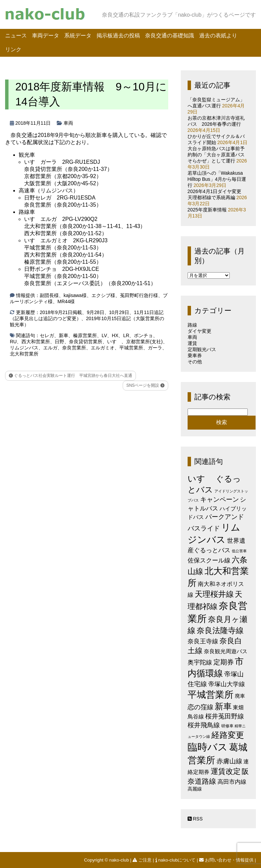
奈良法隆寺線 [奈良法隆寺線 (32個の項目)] (220, 630)
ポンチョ (143, 335)
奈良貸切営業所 (86, 342)
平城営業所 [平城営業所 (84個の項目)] (211, 695)
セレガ (47, 335)
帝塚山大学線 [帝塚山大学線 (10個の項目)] (227, 684)
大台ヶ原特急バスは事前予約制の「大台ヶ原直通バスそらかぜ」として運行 (216, 155)
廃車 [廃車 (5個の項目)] (240, 696)
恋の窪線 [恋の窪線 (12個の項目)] (201, 707)
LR (126, 335)
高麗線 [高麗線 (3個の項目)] (195, 789)
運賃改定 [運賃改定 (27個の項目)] (226, 771)
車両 (68, 123)
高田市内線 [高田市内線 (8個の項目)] (232, 782)
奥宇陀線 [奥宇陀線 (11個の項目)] (200, 662)
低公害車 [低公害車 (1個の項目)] (239, 551)
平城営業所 (131, 348)
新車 (64, 335)
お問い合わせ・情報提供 (227, 860)
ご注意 (143, 860)
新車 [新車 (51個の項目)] (223, 706)
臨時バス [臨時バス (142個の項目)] (208, 747)
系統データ (78, 36)
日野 (59, 342)
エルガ (50, 348)
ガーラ (155, 348)
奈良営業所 (74, 348)
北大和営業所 (24, 354)
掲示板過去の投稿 (118, 36)
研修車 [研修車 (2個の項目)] (227, 726)
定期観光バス (202, 349)
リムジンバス (24, 348)
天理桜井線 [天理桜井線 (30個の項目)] (214, 594)
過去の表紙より (218, 36)
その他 (195, 362)
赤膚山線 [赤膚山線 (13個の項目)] (229, 761)
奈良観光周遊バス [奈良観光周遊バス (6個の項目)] (226, 651)
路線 (192, 325)
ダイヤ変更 (199, 331)
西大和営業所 (36, 342)
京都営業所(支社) (144, 342)
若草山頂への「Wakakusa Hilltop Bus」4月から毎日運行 (217, 179)
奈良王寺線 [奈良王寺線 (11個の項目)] (203, 641)
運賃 (192, 343)
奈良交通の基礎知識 (170, 36)
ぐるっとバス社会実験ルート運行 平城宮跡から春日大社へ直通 (71, 376)
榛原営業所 (85, 335)
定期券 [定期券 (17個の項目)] (224, 662)
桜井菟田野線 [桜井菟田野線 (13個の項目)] (225, 716)
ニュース (16, 36)
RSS (195, 819)
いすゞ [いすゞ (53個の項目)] (201, 479)
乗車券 (195, 355)
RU (13, 342)
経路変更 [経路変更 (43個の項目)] (228, 735)
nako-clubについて (176, 860)
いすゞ (114, 342)
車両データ (46, 36)
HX (115, 335)
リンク (13, 49)
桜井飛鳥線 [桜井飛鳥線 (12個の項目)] (204, 725)
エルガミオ (103, 348)
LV (104, 335)
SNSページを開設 (145, 385)
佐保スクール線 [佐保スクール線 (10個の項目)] (209, 560)
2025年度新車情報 (207, 210)
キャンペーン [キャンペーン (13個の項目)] (220, 499)
